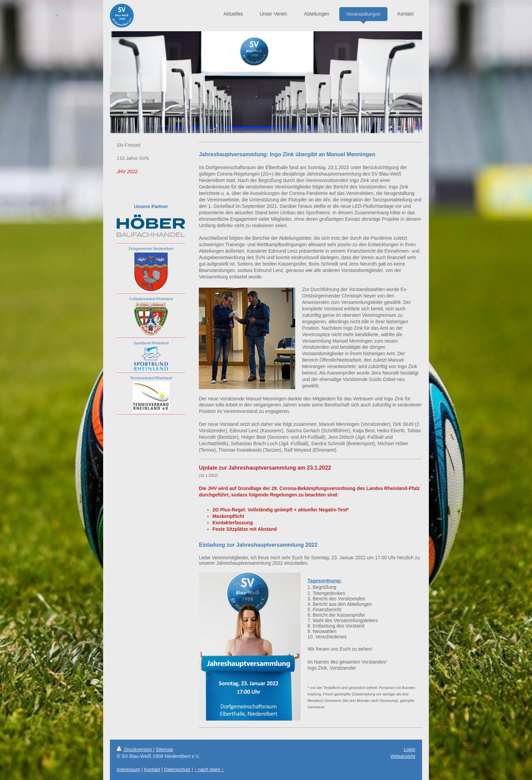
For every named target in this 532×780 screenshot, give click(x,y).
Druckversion (135, 749)
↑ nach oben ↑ (209, 769)
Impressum (128, 769)
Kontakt (152, 769)
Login (410, 749)
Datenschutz (177, 769)
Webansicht (403, 756)
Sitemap (164, 749)
